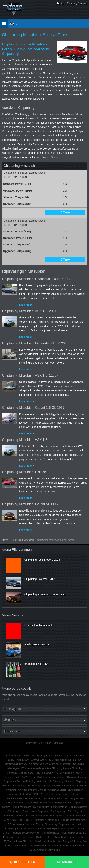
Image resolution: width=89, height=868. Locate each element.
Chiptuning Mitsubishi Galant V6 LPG (30, 504)
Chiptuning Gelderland (37, 803)
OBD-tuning (68, 833)
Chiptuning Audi (37, 846)
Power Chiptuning (25, 841)
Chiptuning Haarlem (15, 829)
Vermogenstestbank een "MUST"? (26, 794)
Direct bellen (25, 862)
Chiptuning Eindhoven (46, 756)
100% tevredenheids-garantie (35, 768)
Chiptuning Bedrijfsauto (38, 829)
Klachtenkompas (38, 850)
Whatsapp (69, 862)
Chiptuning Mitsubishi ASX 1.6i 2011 (29, 311)
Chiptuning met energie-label (51, 777)
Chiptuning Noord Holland (71, 846)
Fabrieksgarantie (14, 798)
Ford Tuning (49, 798)
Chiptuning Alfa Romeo (19, 811)
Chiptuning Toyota (11, 777)
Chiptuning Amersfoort (70, 824)
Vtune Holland (75, 790)
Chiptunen (51, 846)
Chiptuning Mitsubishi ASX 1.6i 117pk (30, 375)
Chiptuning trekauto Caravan (32, 790)
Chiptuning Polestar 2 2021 (40, 579)
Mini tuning (60, 760)
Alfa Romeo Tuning (66, 798)
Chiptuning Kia (37, 786)
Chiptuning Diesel (57, 790)
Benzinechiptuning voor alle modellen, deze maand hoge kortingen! (38, 764)
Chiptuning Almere (60, 768)
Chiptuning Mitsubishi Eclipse (24, 472)
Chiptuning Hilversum (63, 781)
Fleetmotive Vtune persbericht (31, 816)
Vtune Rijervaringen (17, 550)
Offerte (65, 212)
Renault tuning (20, 786)
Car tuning (11, 790)
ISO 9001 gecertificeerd (41, 760)
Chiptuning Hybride (25, 837)
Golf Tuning (64, 841)
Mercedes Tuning (32, 798)
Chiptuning (9, 781)
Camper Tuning (19, 846)
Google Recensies (55, 786)
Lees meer (25, 305)
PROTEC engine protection (67, 773)
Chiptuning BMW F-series (60, 816)
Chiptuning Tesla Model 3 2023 (42, 560)
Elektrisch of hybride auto (39, 625)
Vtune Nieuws (12, 615)
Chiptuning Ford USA (60, 803)
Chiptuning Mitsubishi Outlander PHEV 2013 (35, 343)
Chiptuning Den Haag (30, 773)
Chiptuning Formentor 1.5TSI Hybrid (45, 594)
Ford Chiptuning (59, 807)
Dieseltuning (51, 824)
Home (60, 4)
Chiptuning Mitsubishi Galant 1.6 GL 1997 (33, 408)
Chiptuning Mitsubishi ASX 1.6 (25, 440)
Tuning (40, 824)
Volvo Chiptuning (40, 811)
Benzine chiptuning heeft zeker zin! (34, 781)
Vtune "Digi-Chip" (67, 756)
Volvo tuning (54, 850)
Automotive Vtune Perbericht (19, 756)
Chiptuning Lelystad (77, 777)
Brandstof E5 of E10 (36, 664)
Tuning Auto (22, 760)
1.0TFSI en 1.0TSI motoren (31, 820)
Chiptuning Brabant (75, 786)
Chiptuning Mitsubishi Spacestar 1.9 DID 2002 (37, 279)
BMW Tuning (28, 777)
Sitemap (71, 4)
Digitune (40, 837)
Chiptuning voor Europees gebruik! (62, 794)
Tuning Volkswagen (22, 807)
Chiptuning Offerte (78, 807)
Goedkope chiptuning (46, 841)
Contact (82, 4)
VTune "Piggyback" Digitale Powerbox (21, 833)
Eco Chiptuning (58, 811)
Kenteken (47, 773)
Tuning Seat (74, 760)
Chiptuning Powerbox (24, 824)
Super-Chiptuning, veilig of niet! (67, 829)
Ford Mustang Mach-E (37, 644)
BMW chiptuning (41, 807)
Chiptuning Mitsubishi (23, 540)
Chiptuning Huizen (51, 833)
